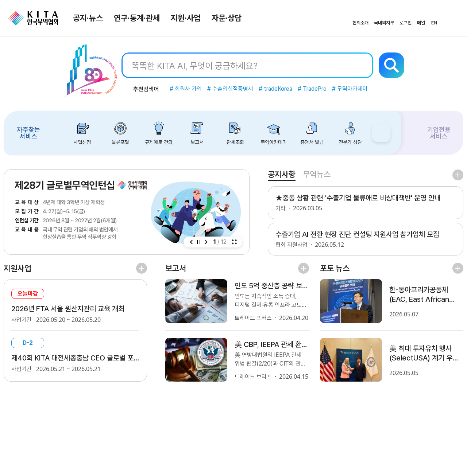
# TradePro (312, 89)
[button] (191, 242)
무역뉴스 (317, 174)
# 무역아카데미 (350, 89)
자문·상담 (227, 18)
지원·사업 (186, 18)
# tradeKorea (275, 89)
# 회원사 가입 (186, 89)
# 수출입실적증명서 (230, 89)
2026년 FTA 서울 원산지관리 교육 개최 (68, 309)
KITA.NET (33, 18)
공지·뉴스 (88, 18)
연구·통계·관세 (137, 18)
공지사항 (282, 174)
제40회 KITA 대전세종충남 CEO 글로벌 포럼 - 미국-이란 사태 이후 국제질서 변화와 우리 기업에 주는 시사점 (75, 358)
